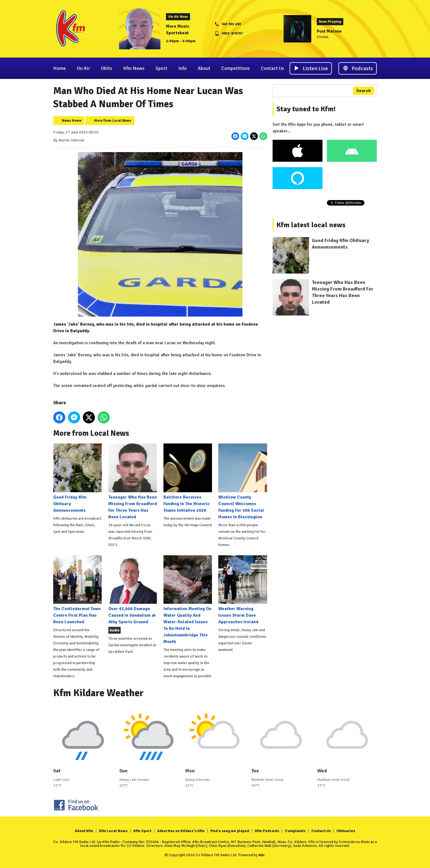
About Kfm (84, 831)
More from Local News (113, 121)
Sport (161, 68)
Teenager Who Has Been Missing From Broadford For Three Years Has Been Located (133, 481)
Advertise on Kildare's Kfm (181, 831)
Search (363, 91)
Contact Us (272, 68)
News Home (72, 121)
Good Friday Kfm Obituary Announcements (77, 478)
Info (183, 68)
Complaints (295, 831)
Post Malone (329, 31)
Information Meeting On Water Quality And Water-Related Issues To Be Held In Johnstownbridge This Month (188, 600)
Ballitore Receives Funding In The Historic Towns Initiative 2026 (188, 478)
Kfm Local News (113, 831)
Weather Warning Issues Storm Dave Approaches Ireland (243, 590)
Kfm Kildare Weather (98, 693)
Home (60, 68)
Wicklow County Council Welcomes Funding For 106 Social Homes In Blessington (243, 481)
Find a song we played (230, 831)
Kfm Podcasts (267, 831)
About (204, 68)
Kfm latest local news (311, 225)
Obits (107, 68)
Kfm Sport (142, 831)
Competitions (236, 68)
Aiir (261, 855)
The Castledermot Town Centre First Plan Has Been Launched (77, 590)
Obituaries (346, 831)
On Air (83, 68)
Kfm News (134, 68)
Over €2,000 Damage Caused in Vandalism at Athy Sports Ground (133, 590)
